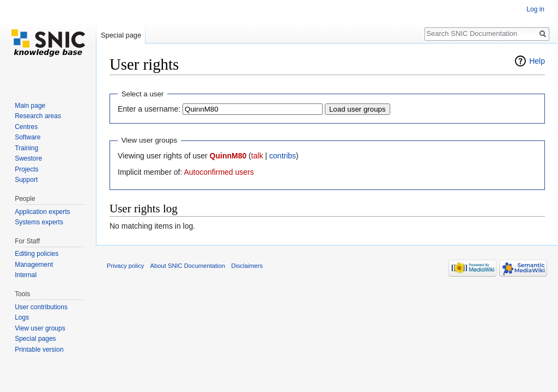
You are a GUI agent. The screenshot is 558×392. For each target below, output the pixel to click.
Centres (26, 127)
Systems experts (39, 222)
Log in (535, 9)
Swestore (28, 158)
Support (26, 180)
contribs (283, 156)
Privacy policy (125, 266)
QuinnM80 (228, 156)
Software (28, 137)
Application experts (42, 212)
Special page (121, 35)
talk (257, 156)
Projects (26, 169)
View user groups (40, 328)
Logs (22, 317)
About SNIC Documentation (188, 266)
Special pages (35, 339)
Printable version (39, 350)
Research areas (38, 116)
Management (34, 265)
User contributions (41, 307)
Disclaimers (247, 266)
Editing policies (37, 254)
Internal (26, 275)
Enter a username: (149, 109)
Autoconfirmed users (219, 172)
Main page (30, 106)
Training (26, 148)
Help (537, 61)
